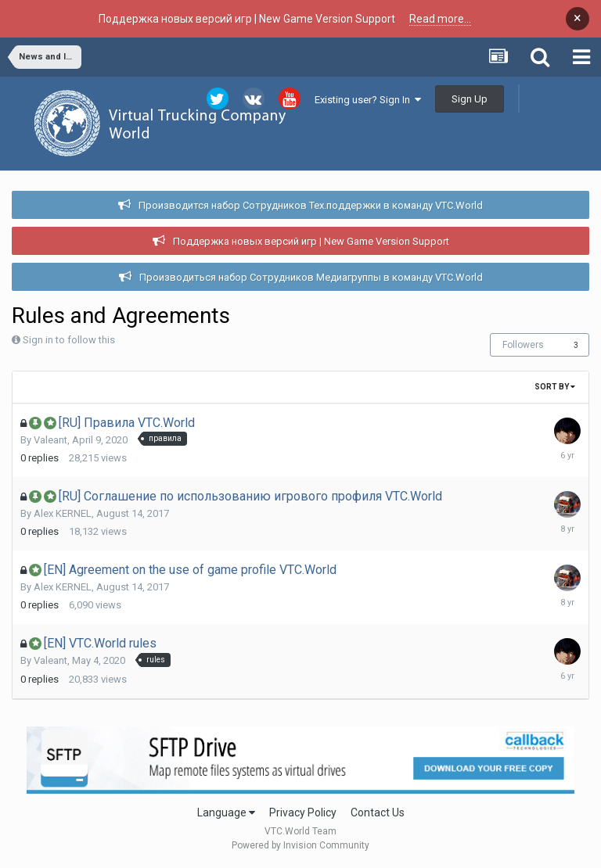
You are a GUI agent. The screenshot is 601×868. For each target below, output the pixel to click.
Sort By (555, 387)
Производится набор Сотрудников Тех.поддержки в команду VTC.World (311, 205)
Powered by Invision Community (300, 845)
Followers (523, 345)
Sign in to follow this (69, 340)
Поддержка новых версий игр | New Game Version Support (311, 241)
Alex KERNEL (63, 513)
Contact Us (378, 812)
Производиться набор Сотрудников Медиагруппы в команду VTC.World (311, 277)
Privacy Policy (303, 812)
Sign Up (470, 99)
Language (226, 812)
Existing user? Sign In (368, 100)
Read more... (440, 19)
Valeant (50, 440)
